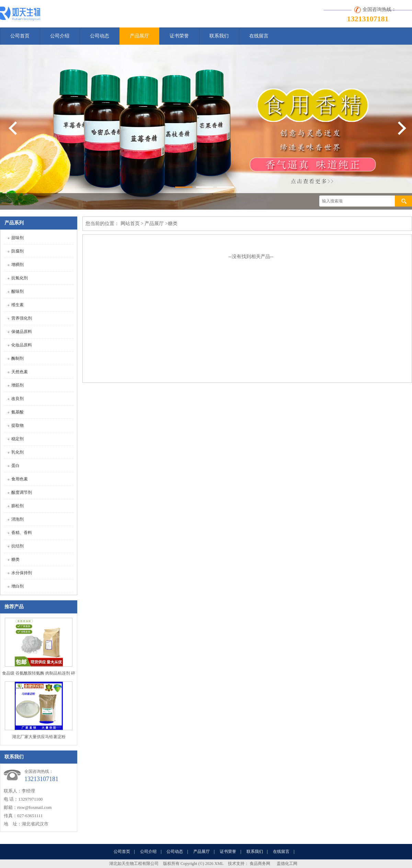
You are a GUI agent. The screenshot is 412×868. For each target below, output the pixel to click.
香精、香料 (22, 533)
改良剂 (18, 399)
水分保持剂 (22, 573)
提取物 (18, 425)
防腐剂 (18, 251)
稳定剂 (18, 439)
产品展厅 (139, 36)
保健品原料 (22, 332)
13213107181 (368, 19)
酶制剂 (18, 358)
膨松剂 (18, 506)
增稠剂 (18, 265)
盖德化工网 (287, 864)
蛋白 (15, 466)
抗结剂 (18, 546)
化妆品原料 (22, 345)
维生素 (18, 305)
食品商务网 (260, 864)
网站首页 (130, 224)
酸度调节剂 (22, 492)
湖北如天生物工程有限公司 (134, 864)
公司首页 (20, 36)
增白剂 (18, 586)
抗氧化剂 (20, 278)
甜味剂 (18, 238)
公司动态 (100, 36)
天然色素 (20, 372)
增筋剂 (18, 385)
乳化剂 (18, 452)
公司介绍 (60, 36)
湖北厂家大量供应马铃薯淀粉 (39, 737)
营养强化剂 (22, 318)
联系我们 (219, 36)
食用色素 (20, 479)
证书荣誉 (179, 36)
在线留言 (259, 36)
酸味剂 (18, 291)
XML (219, 864)
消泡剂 (18, 519)
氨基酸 (18, 412)
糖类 (15, 559)
